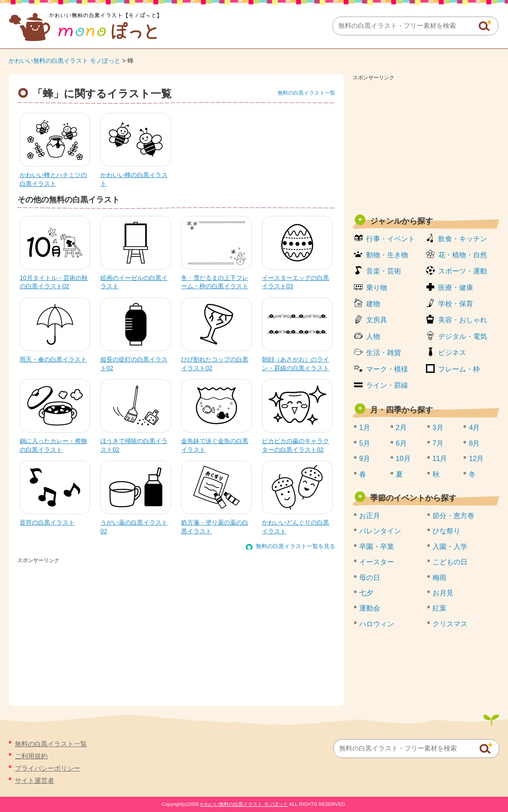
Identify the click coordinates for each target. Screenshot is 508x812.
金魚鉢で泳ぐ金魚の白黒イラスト (215, 445)
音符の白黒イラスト (47, 522)
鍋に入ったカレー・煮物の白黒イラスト (53, 445)
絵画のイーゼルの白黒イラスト (134, 282)
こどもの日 (450, 562)
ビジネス (452, 353)
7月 (438, 443)
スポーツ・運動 (463, 271)
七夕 (366, 593)
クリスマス (450, 624)
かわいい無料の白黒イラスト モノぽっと (65, 61)
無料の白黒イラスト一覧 (306, 93)
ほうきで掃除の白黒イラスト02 (134, 445)
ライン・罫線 (387, 385)
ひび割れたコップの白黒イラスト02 (215, 364)
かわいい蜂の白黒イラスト (134, 179)
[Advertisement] (426, 145)
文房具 (377, 320)
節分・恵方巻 (453, 516)
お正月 (370, 516)
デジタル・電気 (463, 336)
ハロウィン (377, 624)
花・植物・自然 (463, 255)
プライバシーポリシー (48, 768)
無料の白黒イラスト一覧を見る (295, 546)
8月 (474, 443)
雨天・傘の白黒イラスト (53, 359)
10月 (403, 459)
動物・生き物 (387, 255)
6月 (401, 443)
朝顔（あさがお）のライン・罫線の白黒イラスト (295, 364)
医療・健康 (456, 288)
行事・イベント (391, 239)
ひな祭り (446, 531)
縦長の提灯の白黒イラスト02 (134, 364)
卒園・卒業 (377, 547)
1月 (365, 428)
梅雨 (439, 578)
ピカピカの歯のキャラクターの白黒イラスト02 (295, 445)
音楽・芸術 (384, 271)
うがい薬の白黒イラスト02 (134, 527)
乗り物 (377, 288)
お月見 (443, 593)
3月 (438, 428)
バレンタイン (380, 531)
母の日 (370, 578)
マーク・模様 (387, 369)
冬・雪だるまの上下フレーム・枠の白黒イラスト (215, 282)
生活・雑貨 (384, 353)
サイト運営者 (34, 780)
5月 (365, 443)
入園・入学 (450, 547)
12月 (476, 459)
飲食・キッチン (463, 239)
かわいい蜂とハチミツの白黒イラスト (53, 179)
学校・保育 (456, 304)
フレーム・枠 (459, 369)
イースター (377, 562)
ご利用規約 (31, 756)
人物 (373, 336)
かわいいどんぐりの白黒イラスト (295, 527)
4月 (474, 428)
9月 (365, 459)
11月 (440, 459)
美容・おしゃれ (463, 320)
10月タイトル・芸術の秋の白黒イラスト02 (54, 282)
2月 (401, 428)
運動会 (370, 608)
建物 (373, 304)
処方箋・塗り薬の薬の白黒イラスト (215, 527)
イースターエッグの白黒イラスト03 (295, 282)
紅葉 (439, 608)
